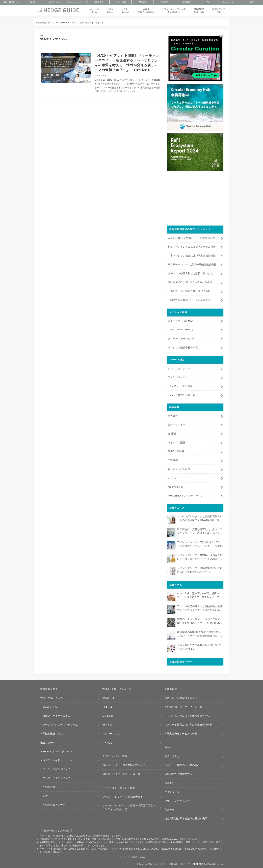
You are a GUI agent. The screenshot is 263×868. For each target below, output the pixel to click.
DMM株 (172, 477)
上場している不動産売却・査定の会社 (189, 290)
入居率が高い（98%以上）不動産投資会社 (191, 237)
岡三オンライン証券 (179, 468)
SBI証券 (172, 433)
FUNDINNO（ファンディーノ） (186, 495)
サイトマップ (172, 791)
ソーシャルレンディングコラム (60, 724)
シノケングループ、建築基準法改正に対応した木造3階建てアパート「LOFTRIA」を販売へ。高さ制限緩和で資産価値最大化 (200, 569)
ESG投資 (142, 2)
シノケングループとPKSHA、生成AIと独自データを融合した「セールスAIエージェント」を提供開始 (200, 557)
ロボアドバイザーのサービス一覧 (121, 773)
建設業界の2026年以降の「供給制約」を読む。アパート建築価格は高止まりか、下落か (199, 633)
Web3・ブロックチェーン (57, 751)
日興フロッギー (177, 424)
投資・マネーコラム (52, 697)
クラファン (77, 2)
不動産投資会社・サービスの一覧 (183, 706)
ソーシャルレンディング (56, 769)
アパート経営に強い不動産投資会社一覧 (190, 724)
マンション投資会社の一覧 (183, 347)
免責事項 (170, 809)
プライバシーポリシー (177, 800)
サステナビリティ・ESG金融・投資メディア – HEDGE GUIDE (179, 863)
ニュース (95, 10)
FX (208, 2)
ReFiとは (108, 724)
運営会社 (170, 782)
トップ (11, 2)
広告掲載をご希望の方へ (178, 773)
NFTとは (107, 706)
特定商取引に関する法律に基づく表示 (186, 818)
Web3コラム (50, 706)
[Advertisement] (101, 141)
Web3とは (108, 697)
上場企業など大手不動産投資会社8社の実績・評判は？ (199, 646)
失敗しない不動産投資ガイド (181, 697)
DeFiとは (108, 715)
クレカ (230, 2)
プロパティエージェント (182, 338)
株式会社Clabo (139, 856)
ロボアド (55, 2)
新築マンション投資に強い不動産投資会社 (192, 246)
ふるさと (120, 2)
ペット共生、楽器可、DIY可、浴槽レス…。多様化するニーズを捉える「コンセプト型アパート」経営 (200, 595)
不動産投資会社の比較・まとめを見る (189, 299)
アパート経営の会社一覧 (182, 394)
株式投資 (186, 2)
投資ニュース (48, 742)
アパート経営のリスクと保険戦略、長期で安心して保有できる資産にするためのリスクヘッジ (200, 608)
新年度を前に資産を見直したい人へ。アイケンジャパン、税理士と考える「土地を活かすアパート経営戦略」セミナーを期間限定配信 (200, 531)
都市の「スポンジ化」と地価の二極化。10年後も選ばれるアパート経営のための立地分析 (200, 621)
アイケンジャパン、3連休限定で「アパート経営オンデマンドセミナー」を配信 (200, 543)
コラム (110, 10)
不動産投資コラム (53, 733)
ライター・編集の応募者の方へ (182, 764)
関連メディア (219, 10)
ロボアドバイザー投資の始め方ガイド (124, 764)
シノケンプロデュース (180, 368)
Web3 (146, 10)
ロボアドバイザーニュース (58, 760)
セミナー (125, 10)
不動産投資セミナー (54, 804)
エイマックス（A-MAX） (182, 320)
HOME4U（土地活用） (180, 385)
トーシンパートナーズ (180, 329)
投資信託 (164, 2)
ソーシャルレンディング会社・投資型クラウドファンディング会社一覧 (130, 807)
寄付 (252, 2)
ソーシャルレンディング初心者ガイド (124, 796)
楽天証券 (173, 415)
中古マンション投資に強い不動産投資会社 (192, 255)
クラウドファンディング (174, 10)
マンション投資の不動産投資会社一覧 (188, 715)
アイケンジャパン (178, 377)
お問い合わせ (172, 756)
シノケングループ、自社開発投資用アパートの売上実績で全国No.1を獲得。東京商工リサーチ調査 (200, 518)
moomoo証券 (175, 486)
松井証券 (173, 459)
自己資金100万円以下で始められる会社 (190, 282)
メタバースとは (111, 733)
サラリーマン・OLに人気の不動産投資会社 (192, 264)
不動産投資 (99, 2)
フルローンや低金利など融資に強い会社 (190, 273)
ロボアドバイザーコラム (56, 715)
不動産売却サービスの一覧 (182, 733)
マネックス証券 (177, 442)
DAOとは (108, 742)
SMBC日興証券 (176, 451)
